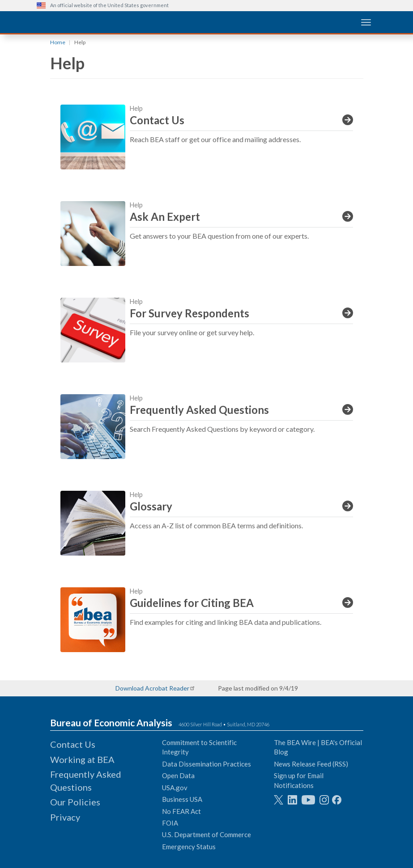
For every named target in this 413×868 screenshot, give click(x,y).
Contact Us (73, 744)
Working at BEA (82, 759)
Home (58, 42)
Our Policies (75, 802)
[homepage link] (104, 22)
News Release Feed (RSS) (311, 764)
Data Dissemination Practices (206, 764)
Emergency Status (189, 847)
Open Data (178, 775)
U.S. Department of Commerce (206, 834)
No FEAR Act (181, 811)
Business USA (182, 799)
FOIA (170, 823)
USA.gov (175, 788)
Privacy (65, 817)
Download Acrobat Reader (152, 688)
